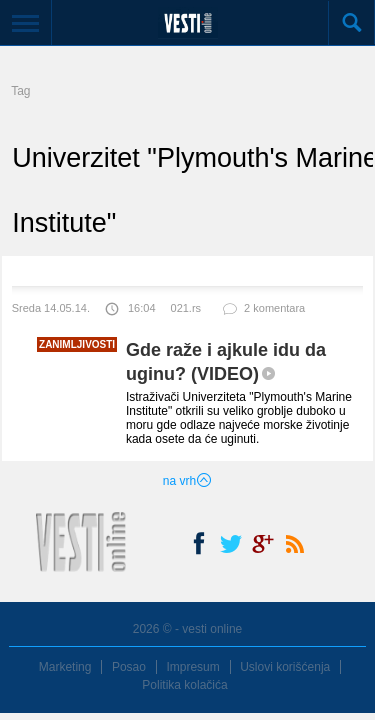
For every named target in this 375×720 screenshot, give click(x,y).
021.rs (186, 308)
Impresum (192, 667)
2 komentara (263, 312)
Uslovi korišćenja (285, 667)
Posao (129, 667)
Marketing (65, 667)
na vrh (187, 481)
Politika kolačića (184, 685)
